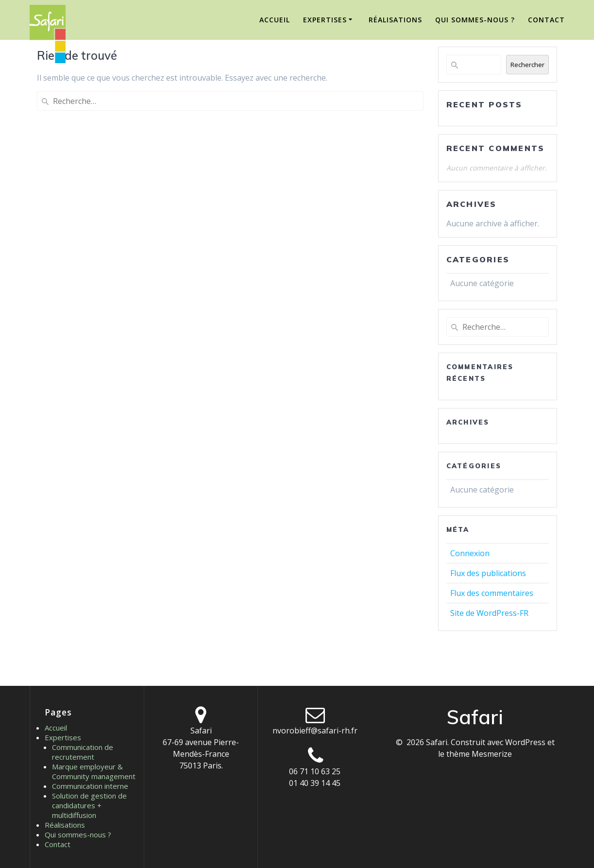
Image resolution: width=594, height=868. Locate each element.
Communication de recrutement (83, 752)
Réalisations (395, 20)
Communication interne (90, 786)
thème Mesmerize (479, 754)
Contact (546, 20)
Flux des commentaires (492, 593)
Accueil (275, 20)
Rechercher (527, 65)
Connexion (470, 553)
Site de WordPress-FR (489, 613)
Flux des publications (488, 573)
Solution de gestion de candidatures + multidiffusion (89, 805)
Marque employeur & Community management (94, 771)
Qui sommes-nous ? (475, 20)
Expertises (325, 20)
